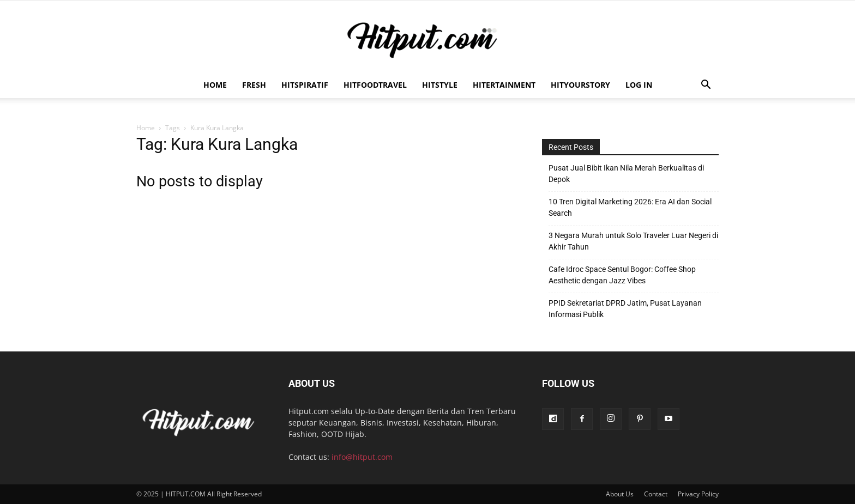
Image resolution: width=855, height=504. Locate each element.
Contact (656, 494)
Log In (639, 85)
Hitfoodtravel (375, 85)
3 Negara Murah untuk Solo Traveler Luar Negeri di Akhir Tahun (633, 241)
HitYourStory (580, 85)
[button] (706, 86)
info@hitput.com (362, 457)
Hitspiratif (305, 85)
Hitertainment (504, 85)
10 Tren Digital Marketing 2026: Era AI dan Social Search (630, 207)
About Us (620, 494)
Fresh (254, 85)
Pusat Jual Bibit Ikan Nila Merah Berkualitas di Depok (626, 174)
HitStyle (440, 85)
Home (215, 85)
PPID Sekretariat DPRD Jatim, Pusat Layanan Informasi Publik (625, 309)
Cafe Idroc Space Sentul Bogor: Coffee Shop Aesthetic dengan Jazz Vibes (622, 275)
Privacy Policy (698, 494)
